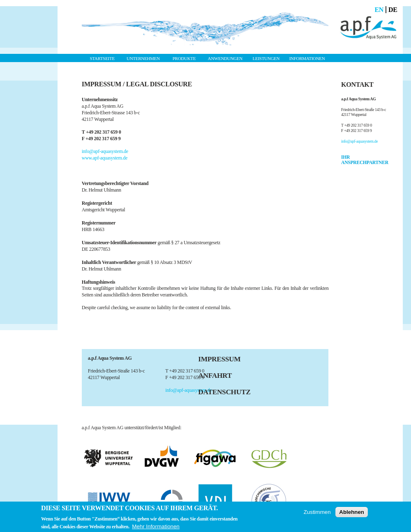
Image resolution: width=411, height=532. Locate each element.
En (379, 10)
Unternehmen (143, 58)
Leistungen (266, 58)
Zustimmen (317, 512)
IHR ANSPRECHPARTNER (365, 160)
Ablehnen (352, 512)
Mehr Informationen (156, 526)
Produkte (184, 58)
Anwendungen (225, 58)
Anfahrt (215, 376)
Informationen (307, 58)
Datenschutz (224, 392)
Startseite (102, 58)
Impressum (219, 359)
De (393, 10)
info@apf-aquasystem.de (105, 151)
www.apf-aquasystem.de (105, 158)
